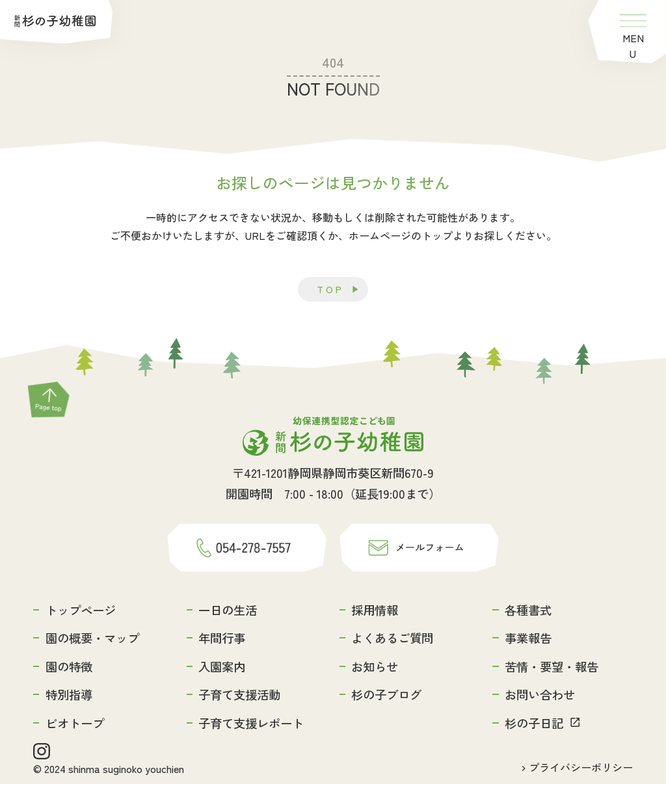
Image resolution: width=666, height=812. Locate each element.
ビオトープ (75, 748)
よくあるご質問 (392, 663)
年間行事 (222, 663)
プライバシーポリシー (581, 795)
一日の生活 (228, 635)
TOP (330, 290)
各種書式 (528, 635)
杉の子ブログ (386, 720)
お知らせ (375, 691)
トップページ (81, 635)
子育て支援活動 (239, 720)
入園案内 (222, 691)
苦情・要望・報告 (552, 691)
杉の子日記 (534, 748)
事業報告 (528, 663)
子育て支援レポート (251, 748)
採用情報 (375, 635)
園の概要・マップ (92, 663)
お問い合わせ (540, 720)
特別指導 (69, 720)
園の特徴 (69, 691)
